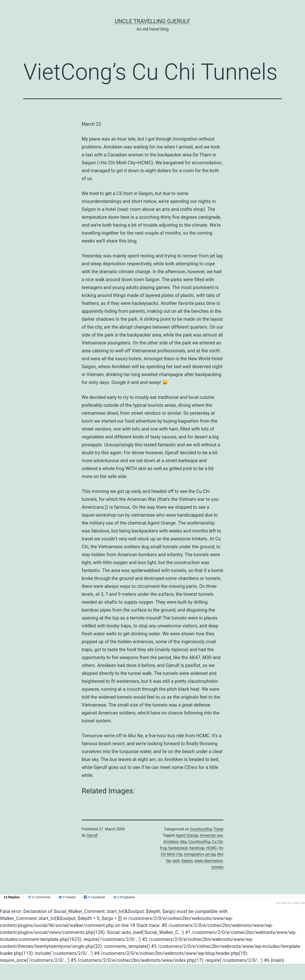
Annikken (171, 842)
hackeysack (178, 848)
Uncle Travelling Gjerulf (152, 21)
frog (163, 848)
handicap (197, 848)
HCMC (212, 848)
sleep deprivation (208, 861)
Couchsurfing (201, 829)
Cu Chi (217, 842)
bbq (183, 842)
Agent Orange (187, 835)
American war (211, 835)
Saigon (187, 861)
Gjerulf (92, 835)
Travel (218, 829)
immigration (194, 854)
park (176, 861)
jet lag (211, 854)
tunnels (217, 867)
